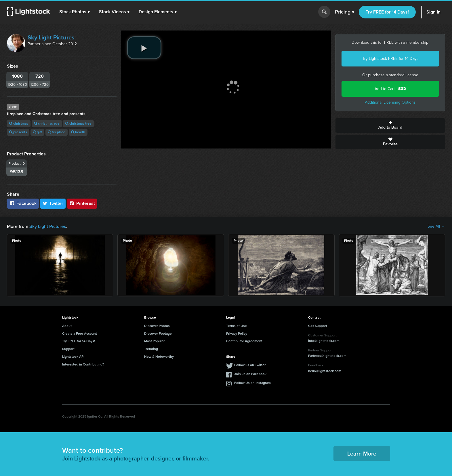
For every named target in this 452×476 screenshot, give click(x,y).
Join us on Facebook (250, 374)
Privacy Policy (237, 334)
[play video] (144, 48)
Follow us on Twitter (250, 365)
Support (68, 349)
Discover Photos (157, 326)
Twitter (53, 203)
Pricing (345, 12)
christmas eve (47, 123)
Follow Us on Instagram (252, 383)
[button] (75, 12)
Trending (151, 349)
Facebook (23, 203)
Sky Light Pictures (51, 37)
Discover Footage (158, 334)
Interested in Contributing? (83, 364)
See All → (436, 226)
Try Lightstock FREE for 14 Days (390, 59)
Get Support (318, 326)
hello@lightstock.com (325, 371)
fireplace (57, 132)
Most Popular (154, 341)
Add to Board (390, 125)
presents (18, 132)
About (67, 326)
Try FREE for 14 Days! (387, 12)
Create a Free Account (80, 334)
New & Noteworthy (159, 357)
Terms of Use (237, 326)
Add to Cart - (390, 89)
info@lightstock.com (324, 341)
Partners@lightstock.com (327, 356)
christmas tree (78, 123)
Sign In (433, 12)
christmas (19, 123)
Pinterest (82, 203)
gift (37, 132)
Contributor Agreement (244, 341)
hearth (78, 132)
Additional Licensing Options (390, 102)
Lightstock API (73, 357)
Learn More (362, 454)
